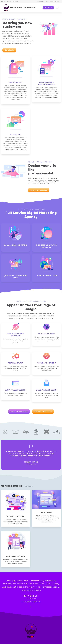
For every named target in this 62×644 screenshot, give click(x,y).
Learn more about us (39, 190)
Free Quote (48, 8)
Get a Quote (9, 50)
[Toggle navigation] (57, 8)
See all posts (29, 486)
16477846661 (40, 1)
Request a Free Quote (43, 412)
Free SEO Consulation (19, 412)
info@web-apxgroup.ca (53, 1)
